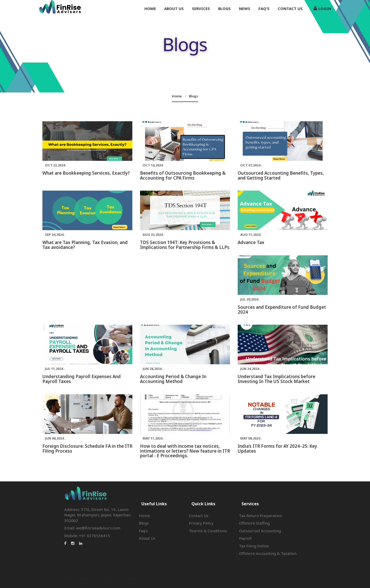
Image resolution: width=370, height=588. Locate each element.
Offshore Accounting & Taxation (268, 553)
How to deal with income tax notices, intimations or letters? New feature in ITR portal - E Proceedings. (185, 451)
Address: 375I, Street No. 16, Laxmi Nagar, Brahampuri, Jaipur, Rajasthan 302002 (97, 515)
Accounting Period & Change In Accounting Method (173, 379)
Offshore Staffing (254, 523)
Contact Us (290, 8)
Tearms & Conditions (208, 531)
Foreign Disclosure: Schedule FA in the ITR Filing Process (87, 449)
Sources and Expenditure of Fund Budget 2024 (282, 310)
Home (150, 8)
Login (322, 8)
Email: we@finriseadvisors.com (92, 528)
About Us (147, 538)
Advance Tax (251, 242)
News (245, 8)
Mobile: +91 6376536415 (87, 536)
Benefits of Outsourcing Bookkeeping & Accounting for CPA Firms (183, 175)
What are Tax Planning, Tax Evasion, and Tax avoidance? (85, 245)
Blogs (224, 8)
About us (174, 8)
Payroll (245, 538)
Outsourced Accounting (260, 531)
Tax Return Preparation (260, 516)
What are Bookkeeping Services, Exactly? (86, 173)
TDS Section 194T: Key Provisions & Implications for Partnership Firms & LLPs (185, 245)
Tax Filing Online (254, 546)
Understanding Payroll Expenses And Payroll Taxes (82, 379)
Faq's (264, 8)
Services (201, 8)
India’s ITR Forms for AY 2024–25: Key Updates (277, 449)
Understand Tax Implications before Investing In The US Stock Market (276, 379)
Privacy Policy (201, 523)
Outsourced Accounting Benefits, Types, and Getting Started (281, 175)
